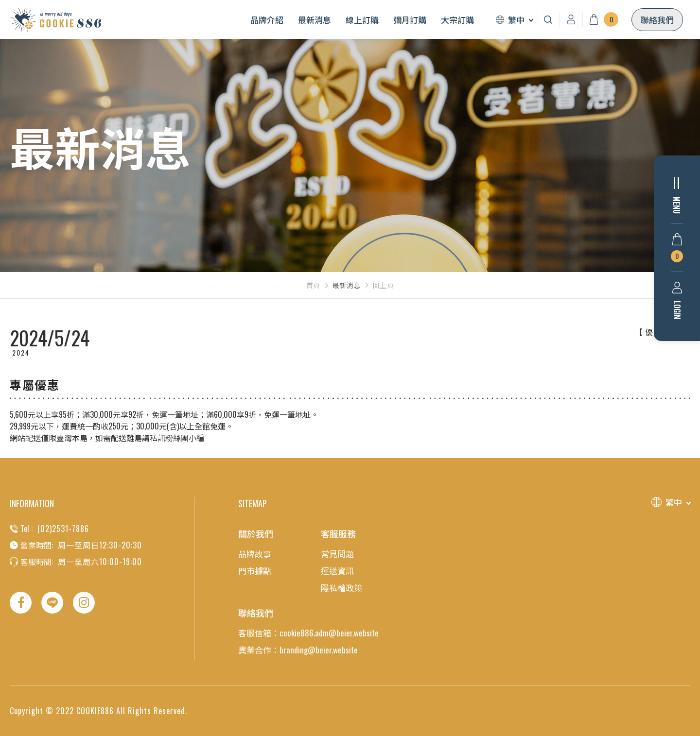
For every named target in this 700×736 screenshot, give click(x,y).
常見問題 (337, 554)
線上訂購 (362, 20)
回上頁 (384, 285)
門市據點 (255, 571)
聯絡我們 (657, 20)
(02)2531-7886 (63, 529)
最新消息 (315, 20)
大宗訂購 (457, 20)
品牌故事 (255, 554)
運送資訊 (337, 571)
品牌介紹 (267, 20)
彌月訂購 (410, 20)
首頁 (313, 285)
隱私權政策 (341, 588)
